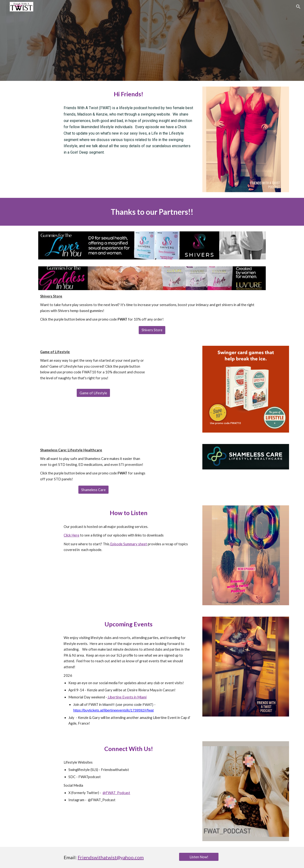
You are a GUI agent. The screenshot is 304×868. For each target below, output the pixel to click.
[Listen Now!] (199, 857)
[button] (298, 7)
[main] (128, 94)
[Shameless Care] (93, 490)
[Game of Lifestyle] (93, 393)
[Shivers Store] (152, 330)
